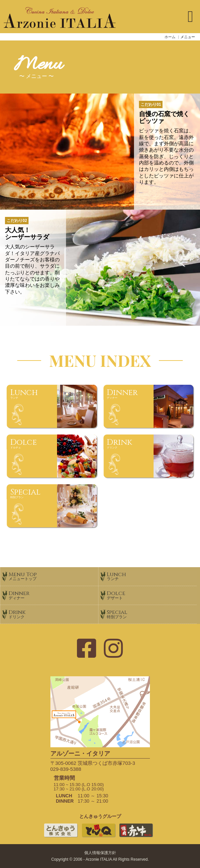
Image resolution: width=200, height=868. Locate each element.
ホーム (170, 37)
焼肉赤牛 (136, 837)
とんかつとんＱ (98, 837)
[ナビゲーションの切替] (190, 17)
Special (152, 614)
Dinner (53, 595)
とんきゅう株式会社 (61, 837)
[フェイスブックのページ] (87, 649)
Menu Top (53, 576)
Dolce (152, 595)
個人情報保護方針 (100, 853)
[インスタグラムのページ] (113, 649)
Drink (53, 614)
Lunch (152, 576)
